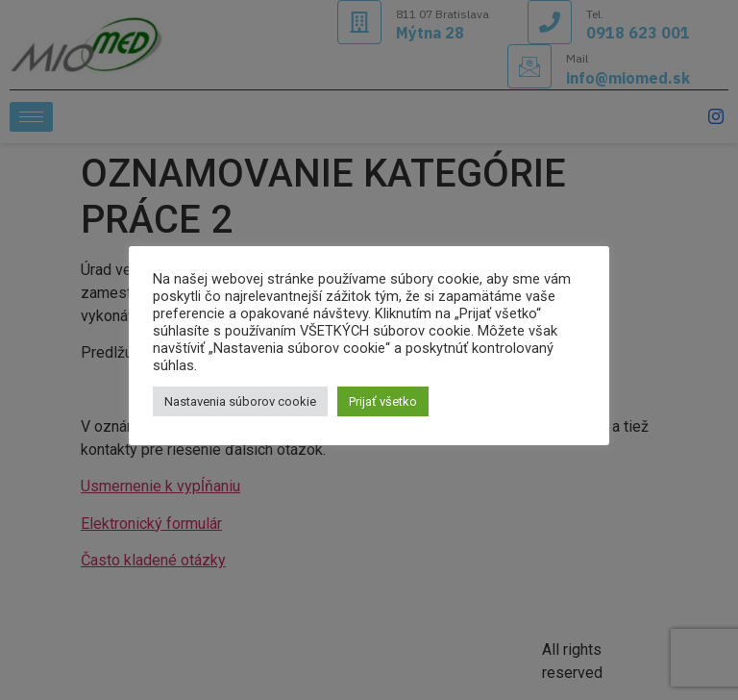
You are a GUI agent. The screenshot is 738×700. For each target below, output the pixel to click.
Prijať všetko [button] (383, 401)
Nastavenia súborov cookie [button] (240, 401)
